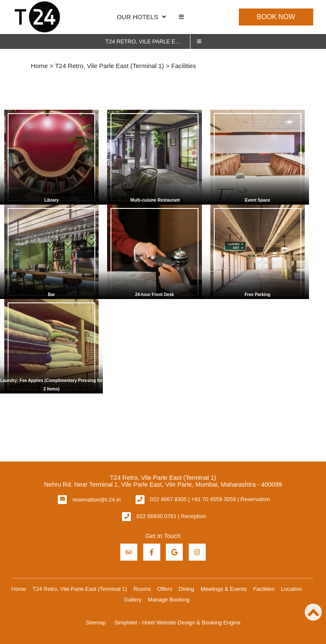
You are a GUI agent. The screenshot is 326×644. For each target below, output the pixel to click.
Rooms (142, 589)
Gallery (133, 600)
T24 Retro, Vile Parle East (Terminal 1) (148, 41)
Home (40, 66)
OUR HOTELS (142, 17)
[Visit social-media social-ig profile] (197, 552)
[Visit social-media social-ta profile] (129, 552)
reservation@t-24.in (96, 500)
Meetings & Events (224, 589)
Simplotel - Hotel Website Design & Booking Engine (177, 623)
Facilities (264, 589)
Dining (186, 589)
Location (291, 589)
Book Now (276, 17)
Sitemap (96, 623)
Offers (165, 589)
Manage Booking (169, 600)
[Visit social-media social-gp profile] (174, 552)
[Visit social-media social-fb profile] (152, 552)
